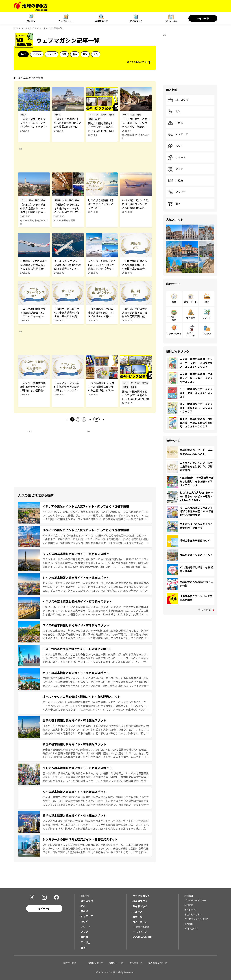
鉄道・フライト (191, 334)
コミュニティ (171, 21)
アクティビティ (174, 333)
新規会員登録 (143, 927)
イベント (37, 54)
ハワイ (175, 146)
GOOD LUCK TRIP (143, 937)
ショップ (52, 54)
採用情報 (189, 924)
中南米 (175, 123)
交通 (64, 54)
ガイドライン (191, 910)
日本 (174, 204)
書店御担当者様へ (193, 914)
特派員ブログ (101, 21)
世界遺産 (191, 318)
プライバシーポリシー (195, 900)
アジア (175, 169)
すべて (23, 54)
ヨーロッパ (178, 100)
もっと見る (204, 610)
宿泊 (75, 54)
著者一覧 (138, 917)
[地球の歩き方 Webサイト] (31, 6)
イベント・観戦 (174, 318)
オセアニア (178, 134)
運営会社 (189, 896)
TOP (16, 28)
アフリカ (176, 192)
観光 (85, 54)
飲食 (96, 54)
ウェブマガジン (66, 21)
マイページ (203, 18)
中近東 (175, 181)
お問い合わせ (191, 928)
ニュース (137, 912)
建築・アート (190, 302)
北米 (174, 111)
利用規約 (189, 905)
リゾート (176, 158)
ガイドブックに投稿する (196, 919)
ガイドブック (136, 21)
